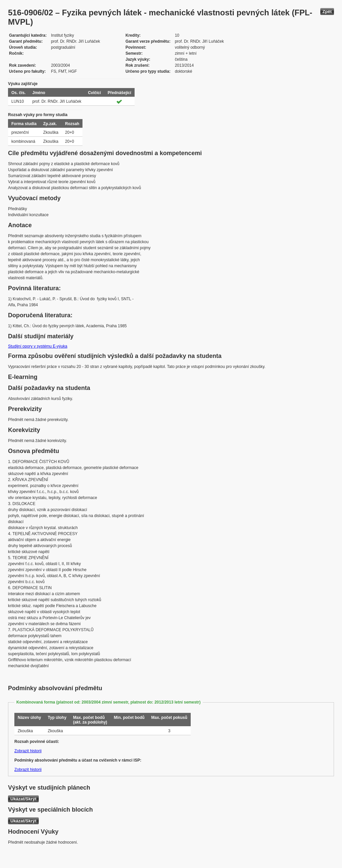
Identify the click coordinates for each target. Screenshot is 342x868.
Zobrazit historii (28, 751)
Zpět (327, 12)
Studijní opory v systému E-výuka (38, 346)
